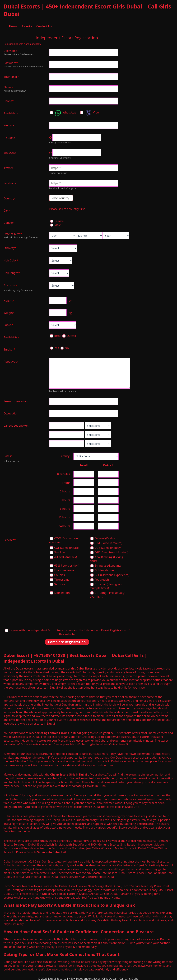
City (7, 209)
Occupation (11, 412)
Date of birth (13, 232)
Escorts (27, 22)
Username (11, 49)
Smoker (9, 348)
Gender (9, 221)
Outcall (69, 334)
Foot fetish (100, 578)
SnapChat (10, 151)
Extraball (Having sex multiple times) (106, 585)
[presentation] (76, 610)
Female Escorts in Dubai (65, 732)
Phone (9, 99)
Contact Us (44, 22)
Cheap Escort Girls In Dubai (69, 773)
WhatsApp (63, 111)
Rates (8, 454)
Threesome (60, 578)
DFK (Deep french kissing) (109, 551)
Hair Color (11, 259)
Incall (56, 334)
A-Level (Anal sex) (63, 555)
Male (55, 223)
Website (9, 124)
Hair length (12, 271)
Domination (60, 591)
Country (10, 197)
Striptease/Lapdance (106, 564)
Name (8, 86)
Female (57, 220)
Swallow (57, 551)
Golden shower (102, 569)
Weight (9, 311)
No (65, 346)
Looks (8, 323)
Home (13, 22)
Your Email (11, 75)
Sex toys (57, 583)
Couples (57, 573)
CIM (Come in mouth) (106, 541)
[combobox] (61, 196)
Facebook (10, 182)
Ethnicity (10, 246)
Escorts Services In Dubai (44, 851)
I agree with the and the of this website (67, 631)
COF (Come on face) (65, 546)
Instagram (10, 136)
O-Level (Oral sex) (104, 537)
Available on (11, 112)
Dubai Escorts (86, 667)
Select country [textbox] (60, 196)
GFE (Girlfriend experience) (110, 573)
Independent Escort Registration (52, 629)
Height (9, 299)
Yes (55, 346)
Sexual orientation (16, 400)
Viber (90, 111)
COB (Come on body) (106, 546)
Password (11, 61)
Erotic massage (62, 569)
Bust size (10, 284)
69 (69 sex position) (65, 564)
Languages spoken (16, 424)
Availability (11, 336)
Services (10, 538)
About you (11, 360)
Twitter (8, 166)
